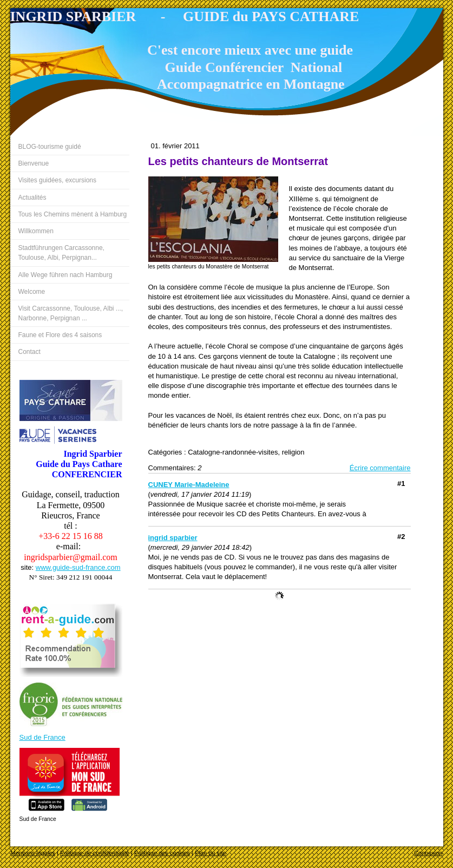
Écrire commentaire (380, 468)
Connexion (428, 853)
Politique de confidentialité (95, 853)
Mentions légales (33, 853)
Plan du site (210, 853)
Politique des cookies (162, 853)
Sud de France (42, 737)
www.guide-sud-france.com (78, 567)
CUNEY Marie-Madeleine (189, 485)
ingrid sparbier (173, 538)
